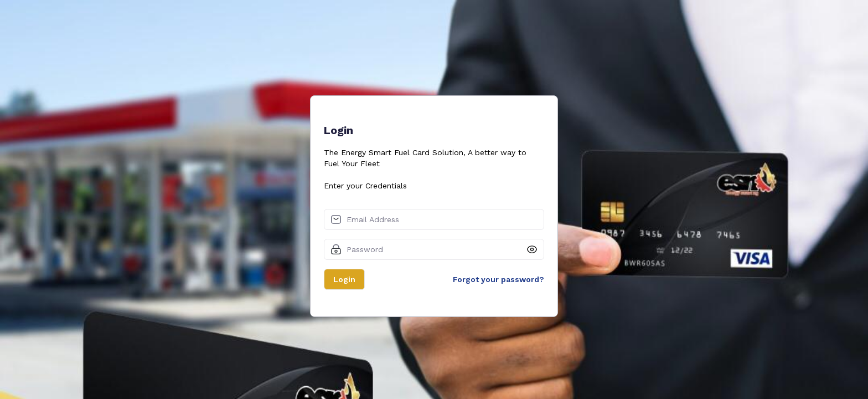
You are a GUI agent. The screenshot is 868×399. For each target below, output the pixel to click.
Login (344, 279)
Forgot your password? (498, 279)
